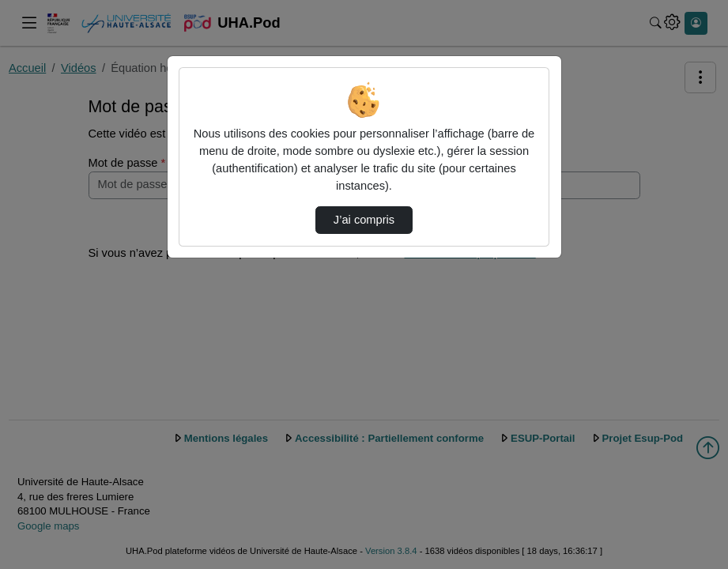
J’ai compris (364, 220)
